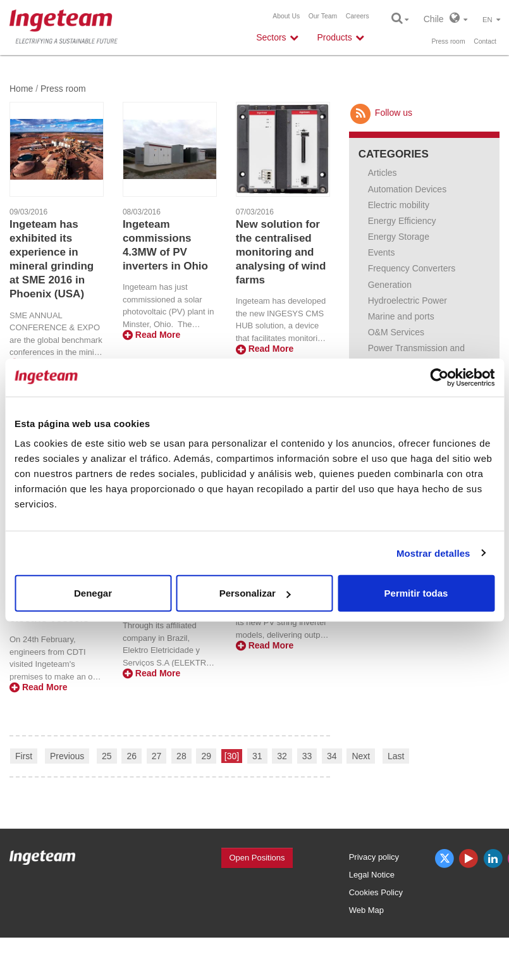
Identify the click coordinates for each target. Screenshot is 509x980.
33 (307, 756)
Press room (448, 41)
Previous (67, 756)
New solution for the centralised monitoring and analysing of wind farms (281, 252)
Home (21, 89)
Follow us (381, 113)
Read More (151, 335)
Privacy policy (374, 857)
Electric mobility (399, 205)
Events (382, 252)
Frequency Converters (412, 268)
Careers (358, 16)
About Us (286, 16)
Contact (485, 41)
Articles (383, 173)
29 (206, 756)
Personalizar (255, 593)
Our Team (323, 16)
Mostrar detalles (433, 553)
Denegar (93, 593)
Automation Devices (408, 189)
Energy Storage (399, 237)
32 (282, 756)
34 (332, 756)
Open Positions (257, 858)
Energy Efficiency (402, 221)
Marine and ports (401, 316)
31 (257, 756)
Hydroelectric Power (408, 301)
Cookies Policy (376, 892)
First (24, 756)
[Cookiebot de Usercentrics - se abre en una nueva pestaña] (439, 377)
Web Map (366, 910)
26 (132, 756)
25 (107, 756)
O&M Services (396, 332)
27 (157, 756)
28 (181, 756)
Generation (390, 285)
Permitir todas (416, 593)
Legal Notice (372, 875)
